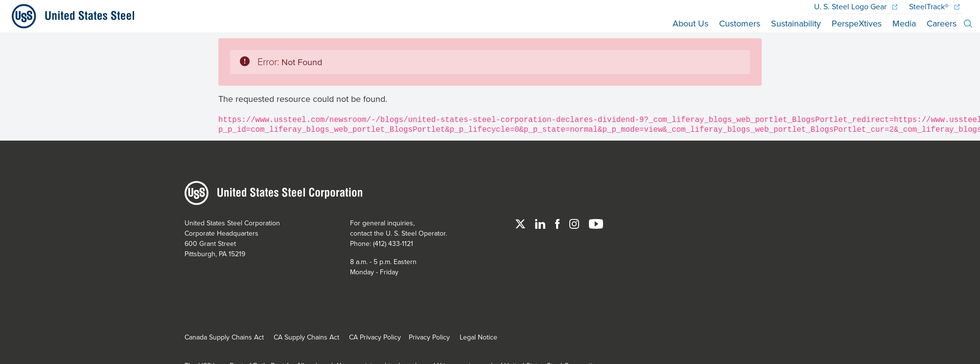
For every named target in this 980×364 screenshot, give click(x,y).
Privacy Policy (429, 337)
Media (904, 23)
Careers (942, 23)
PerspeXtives (857, 23)
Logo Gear (856, 6)
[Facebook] (558, 223)
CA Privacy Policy (375, 337)
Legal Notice (478, 337)
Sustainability (796, 23)
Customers (740, 23)
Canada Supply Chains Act (224, 337)
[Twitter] (521, 223)
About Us (690, 23)
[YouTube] (596, 223)
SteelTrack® (934, 6)
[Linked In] (541, 223)
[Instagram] (575, 223)
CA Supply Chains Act (306, 337)
